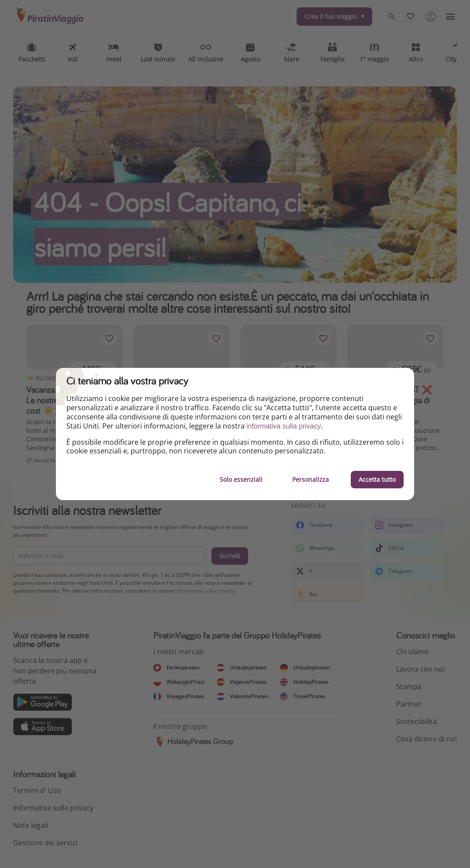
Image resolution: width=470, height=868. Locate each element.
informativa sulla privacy (284, 426)
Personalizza (311, 479)
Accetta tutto (377, 479)
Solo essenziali (241, 479)
